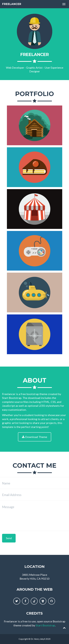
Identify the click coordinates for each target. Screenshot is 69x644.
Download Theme (35, 437)
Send (9, 538)
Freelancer (12, 4)
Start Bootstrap (45, 625)
